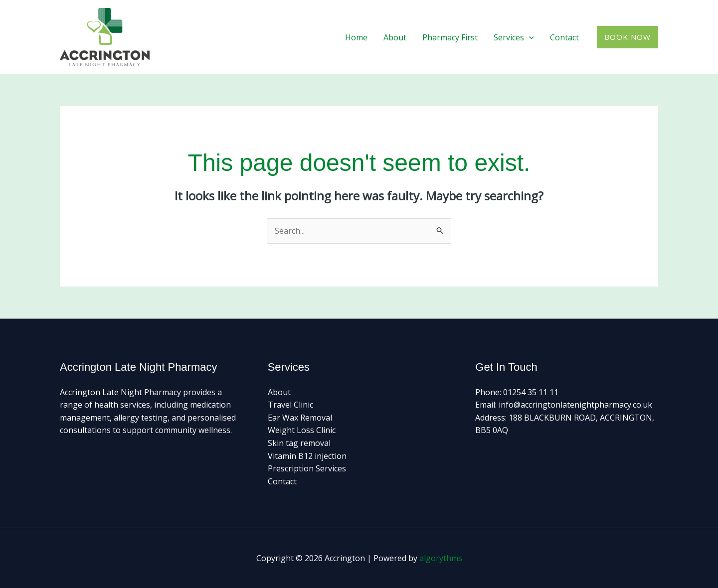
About (395, 37)
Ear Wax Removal (300, 418)
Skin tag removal (299, 443)
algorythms (441, 558)
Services (514, 37)
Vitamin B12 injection (307, 456)
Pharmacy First (450, 37)
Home (356, 37)
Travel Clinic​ (290, 405)
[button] (529, 37)
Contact (564, 37)
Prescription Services (307, 468)
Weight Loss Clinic (302, 430)
